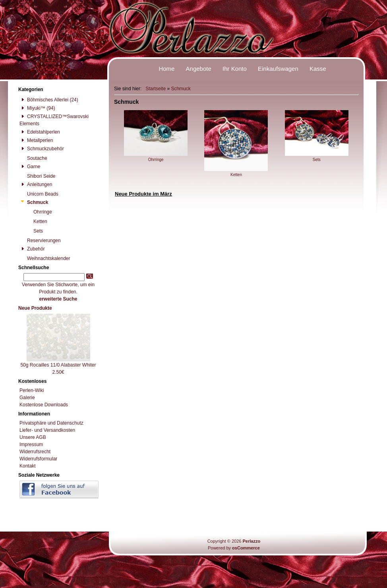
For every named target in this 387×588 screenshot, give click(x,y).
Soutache (33, 158)
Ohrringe (156, 157)
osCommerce (246, 548)
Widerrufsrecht (35, 452)
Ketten (236, 173)
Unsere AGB (33, 437)
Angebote (199, 69)
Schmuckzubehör (42, 149)
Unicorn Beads (39, 194)
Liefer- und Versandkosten (47, 430)
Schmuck (181, 89)
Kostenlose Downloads (44, 405)
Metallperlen (36, 140)
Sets (317, 157)
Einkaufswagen (278, 69)
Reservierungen (40, 241)
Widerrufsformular (38, 459)
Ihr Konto (235, 69)
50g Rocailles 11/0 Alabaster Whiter (58, 365)
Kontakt (28, 466)
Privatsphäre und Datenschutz (51, 423)
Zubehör (32, 249)
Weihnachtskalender (45, 258)
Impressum (31, 444)
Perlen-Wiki (32, 390)
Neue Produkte (35, 308)
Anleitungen (36, 184)
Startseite (156, 89)
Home (166, 69)
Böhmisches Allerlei (44, 100)
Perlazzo (251, 541)
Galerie (27, 398)
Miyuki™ (32, 108)
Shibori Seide (37, 176)
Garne (30, 167)
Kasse (318, 69)
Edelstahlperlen (40, 132)
